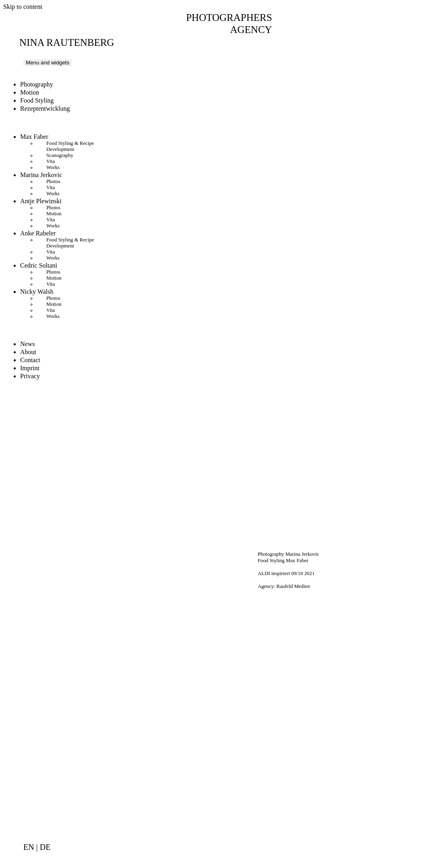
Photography (37, 84)
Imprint (30, 368)
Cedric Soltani (39, 265)
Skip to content (23, 7)
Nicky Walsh (37, 292)
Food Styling (37, 100)
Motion (30, 92)
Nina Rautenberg (67, 42)
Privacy (30, 376)
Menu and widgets (48, 63)
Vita (51, 161)
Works (53, 167)
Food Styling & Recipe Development (70, 146)
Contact (30, 360)
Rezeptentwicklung (45, 108)
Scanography (60, 155)
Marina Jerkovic (41, 175)
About (28, 352)
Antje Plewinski (41, 201)
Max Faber (34, 137)
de (45, 847)
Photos (53, 181)
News (27, 344)
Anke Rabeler (38, 233)
